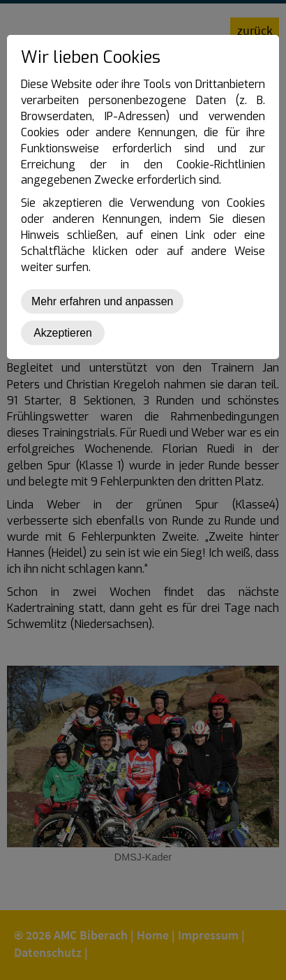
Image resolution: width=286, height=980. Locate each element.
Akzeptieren (63, 333)
